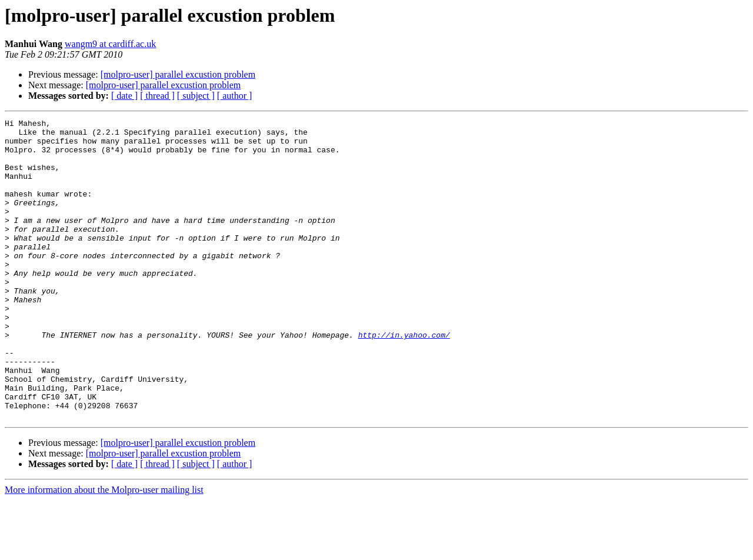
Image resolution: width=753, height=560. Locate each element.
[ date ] (124, 96)
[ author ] (235, 96)
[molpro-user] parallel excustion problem (178, 74)
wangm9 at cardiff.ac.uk (110, 44)
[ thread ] (157, 96)
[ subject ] (196, 96)
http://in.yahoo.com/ (404, 379)
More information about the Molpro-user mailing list (104, 550)
